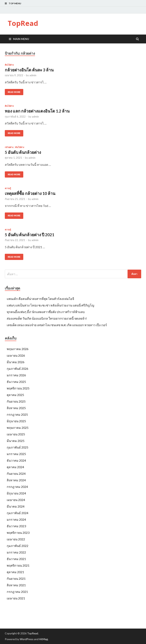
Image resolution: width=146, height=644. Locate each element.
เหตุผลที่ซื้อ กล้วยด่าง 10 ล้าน (30, 193)
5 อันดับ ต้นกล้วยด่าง (23, 152)
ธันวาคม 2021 (16, 559)
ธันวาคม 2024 (16, 460)
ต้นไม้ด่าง (9, 65)
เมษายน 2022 (16, 539)
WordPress (27, 639)
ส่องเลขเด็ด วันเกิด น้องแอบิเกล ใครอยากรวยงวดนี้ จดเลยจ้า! (47, 318)
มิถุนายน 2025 (16, 421)
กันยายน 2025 (16, 401)
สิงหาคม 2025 (16, 408)
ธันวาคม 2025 (16, 382)
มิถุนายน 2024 (16, 493)
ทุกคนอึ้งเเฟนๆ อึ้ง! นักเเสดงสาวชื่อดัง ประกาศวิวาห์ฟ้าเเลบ (46, 312)
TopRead (23, 23)
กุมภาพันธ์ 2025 (18, 447)
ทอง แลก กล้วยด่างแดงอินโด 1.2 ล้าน (37, 111)
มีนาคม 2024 (16, 506)
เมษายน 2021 (16, 598)
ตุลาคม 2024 (15, 467)
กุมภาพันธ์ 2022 (18, 546)
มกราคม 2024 (16, 519)
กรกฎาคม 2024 (17, 487)
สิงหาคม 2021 (16, 585)
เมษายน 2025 (16, 434)
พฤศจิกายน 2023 (18, 533)
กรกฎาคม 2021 (17, 592)
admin (33, 75)
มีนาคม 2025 (16, 441)
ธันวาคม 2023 (16, 526)
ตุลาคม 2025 (15, 395)
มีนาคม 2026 (16, 362)
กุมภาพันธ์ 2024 (18, 513)
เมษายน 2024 (16, 500)
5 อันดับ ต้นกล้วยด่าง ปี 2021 (30, 235)
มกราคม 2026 (16, 375)
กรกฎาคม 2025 (17, 414)
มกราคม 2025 (16, 454)
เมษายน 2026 (16, 355)
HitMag (43, 639)
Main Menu (21, 39)
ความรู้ (8, 188)
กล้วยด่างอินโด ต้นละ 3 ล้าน (29, 70)
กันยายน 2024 (16, 473)
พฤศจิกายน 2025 (18, 388)
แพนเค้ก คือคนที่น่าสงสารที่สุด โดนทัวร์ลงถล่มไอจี (40, 299)
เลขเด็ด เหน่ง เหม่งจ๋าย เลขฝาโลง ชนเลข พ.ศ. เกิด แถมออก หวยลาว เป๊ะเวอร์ (57, 325)
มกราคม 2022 (16, 552)
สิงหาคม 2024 (16, 480)
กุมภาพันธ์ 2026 (18, 369)
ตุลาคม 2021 (15, 572)
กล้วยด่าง (9, 147)
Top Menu (15, 3)
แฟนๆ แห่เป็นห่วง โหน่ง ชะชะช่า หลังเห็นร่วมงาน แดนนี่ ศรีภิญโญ (50, 305)
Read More (14, 92)
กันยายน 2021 (16, 578)
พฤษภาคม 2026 (18, 349)
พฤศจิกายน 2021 (18, 565)
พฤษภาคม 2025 (18, 428)
